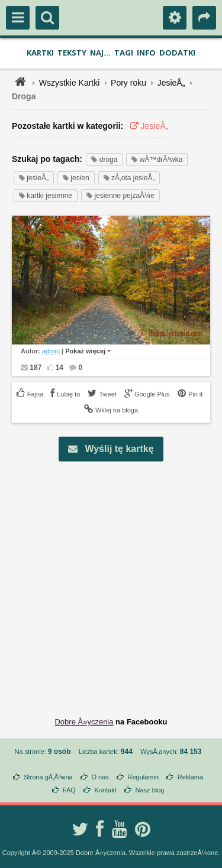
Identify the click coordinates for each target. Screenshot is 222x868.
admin (51, 351)
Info (146, 53)
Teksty (72, 53)
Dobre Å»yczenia (84, 722)
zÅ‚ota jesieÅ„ (129, 178)
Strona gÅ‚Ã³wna (48, 777)
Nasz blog (150, 790)
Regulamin (143, 777)
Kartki (40, 53)
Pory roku (128, 83)
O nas (100, 777)
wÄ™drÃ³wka (157, 160)
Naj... (100, 53)
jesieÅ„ (34, 178)
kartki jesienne (46, 196)
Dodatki (177, 53)
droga (104, 160)
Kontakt (106, 790)
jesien (76, 178)
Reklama (190, 777)
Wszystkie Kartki (70, 83)
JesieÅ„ (171, 83)
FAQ (69, 790)
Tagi (124, 53)
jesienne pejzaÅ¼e (120, 196)
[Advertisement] (111, 584)
